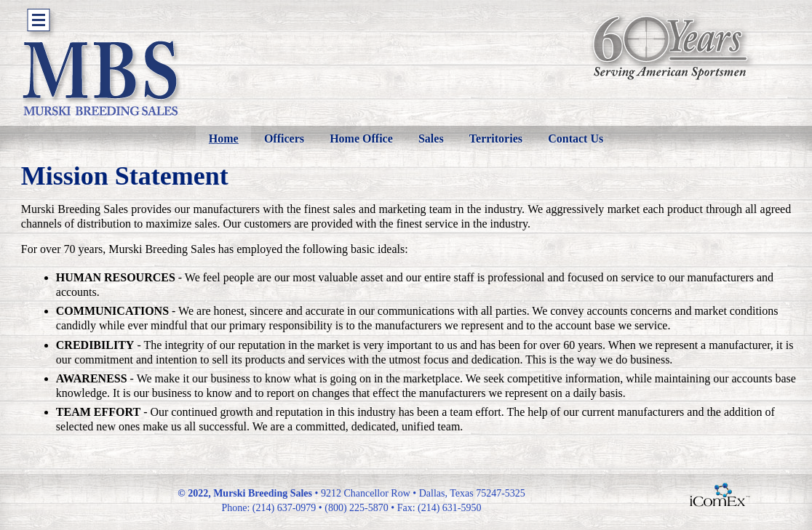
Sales (431, 138)
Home (224, 138)
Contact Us (576, 138)
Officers (284, 138)
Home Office (361, 138)
